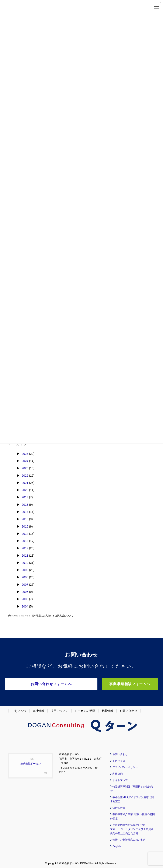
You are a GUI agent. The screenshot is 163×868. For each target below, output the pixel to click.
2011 (25, 556)
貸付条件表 (119, 807)
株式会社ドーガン (31, 763)
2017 (25, 512)
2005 (25, 599)
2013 (25, 541)
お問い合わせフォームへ (56, 684)
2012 (25, 548)
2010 (25, 563)
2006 (25, 592)
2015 (25, 526)
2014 (25, 534)
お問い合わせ (128, 710)
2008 (25, 577)
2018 (25, 505)
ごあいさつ (19, 710)
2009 (25, 570)
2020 (25, 490)
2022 (25, 476)
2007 (25, 585)
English (117, 845)
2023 (25, 468)
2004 (25, 606)
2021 (25, 483)
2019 (25, 497)
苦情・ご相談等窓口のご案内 (129, 839)
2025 (25, 454)
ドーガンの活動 (85, 710)
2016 (25, 519)
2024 (25, 461)
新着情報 (107, 710)
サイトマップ (120, 779)
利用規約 (118, 773)
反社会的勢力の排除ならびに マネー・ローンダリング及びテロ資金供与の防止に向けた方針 (132, 828)
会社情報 (38, 710)
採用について (59, 710)
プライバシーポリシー (125, 766)
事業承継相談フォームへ (135, 684)
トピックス (119, 760)
